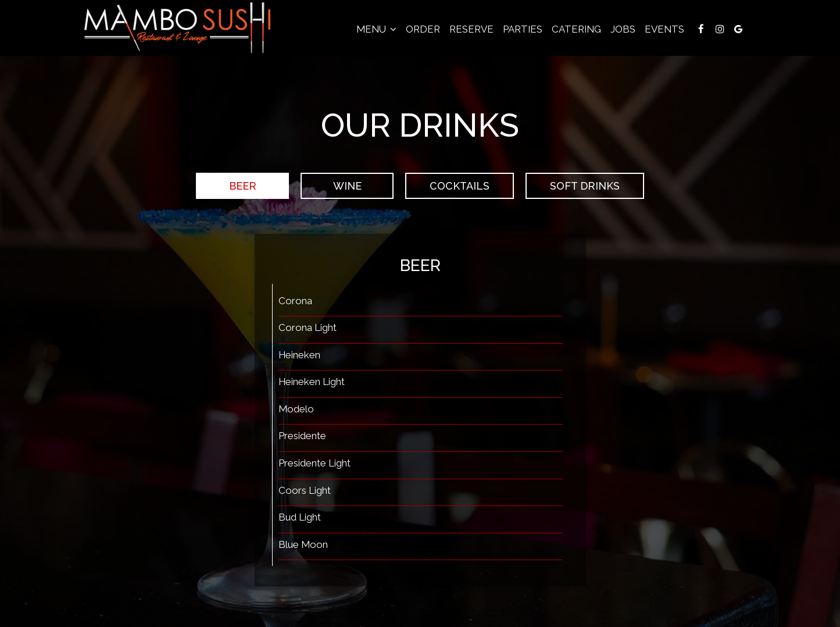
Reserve (471, 29)
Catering (576, 29)
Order (423, 29)
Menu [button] (376, 29)
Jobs (623, 29)
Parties (523, 29)
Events (664, 29)
